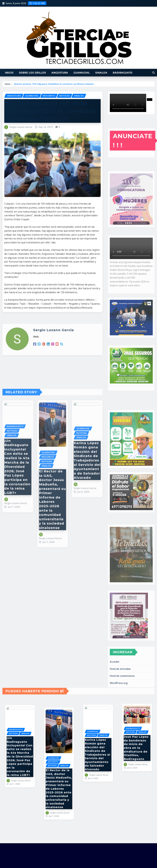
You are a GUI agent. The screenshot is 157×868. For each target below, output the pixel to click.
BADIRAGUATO (123, 73)
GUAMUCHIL (82, 73)
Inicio (8, 84)
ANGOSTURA (60, 73)
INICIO (9, 73)
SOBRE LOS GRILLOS (33, 73)
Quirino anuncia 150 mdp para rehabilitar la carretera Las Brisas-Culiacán (54, 84)
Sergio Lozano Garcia (21, 127)
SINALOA (101, 73)
